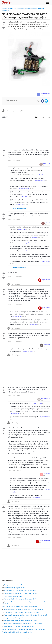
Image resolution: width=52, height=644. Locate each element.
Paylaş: (10, 160)
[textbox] (28, 111)
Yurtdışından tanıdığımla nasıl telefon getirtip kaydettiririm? (23, 624)
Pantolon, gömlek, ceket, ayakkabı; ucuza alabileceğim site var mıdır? (25, 615)
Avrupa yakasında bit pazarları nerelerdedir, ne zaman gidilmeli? (24, 609)
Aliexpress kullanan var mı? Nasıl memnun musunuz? (20, 621)
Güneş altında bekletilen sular (13, 596)
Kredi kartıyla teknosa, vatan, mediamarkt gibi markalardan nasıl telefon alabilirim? (25, 603)
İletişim (28, 638)
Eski (37, 117)
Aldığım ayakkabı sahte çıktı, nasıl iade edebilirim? (20, 599)
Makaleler (4, 638)
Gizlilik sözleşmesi (12, 638)
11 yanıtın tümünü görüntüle (19, 208)
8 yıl (42, 95)
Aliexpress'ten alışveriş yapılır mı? (15, 585)
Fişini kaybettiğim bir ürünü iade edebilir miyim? (17, 632)
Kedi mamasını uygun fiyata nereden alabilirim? (19, 627)
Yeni (42, 117)
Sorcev (13, 3)
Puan (48, 117)
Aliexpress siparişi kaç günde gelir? (15, 588)
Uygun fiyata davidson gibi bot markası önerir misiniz (21, 593)
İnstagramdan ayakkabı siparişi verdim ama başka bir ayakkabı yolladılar (26, 618)
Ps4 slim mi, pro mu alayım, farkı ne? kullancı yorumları (20, 607)
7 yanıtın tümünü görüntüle (19, 267)
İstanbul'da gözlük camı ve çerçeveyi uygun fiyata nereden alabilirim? (24, 629)
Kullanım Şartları (21, 638)
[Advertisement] (26, 135)
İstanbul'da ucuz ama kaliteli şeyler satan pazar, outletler (22, 612)
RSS (3, 640)
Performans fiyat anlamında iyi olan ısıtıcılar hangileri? (21, 591)
